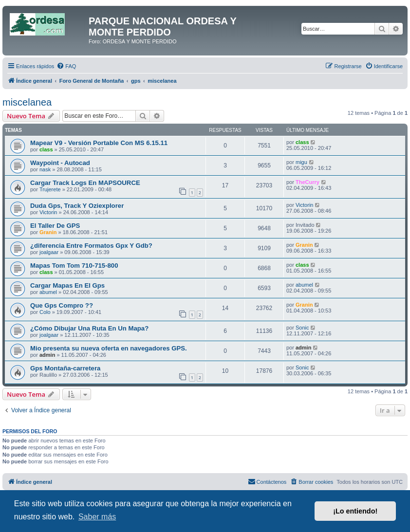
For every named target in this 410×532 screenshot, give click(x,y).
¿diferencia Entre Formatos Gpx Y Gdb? (91, 246)
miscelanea (27, 102)
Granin (48, 232)
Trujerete (50, 189)
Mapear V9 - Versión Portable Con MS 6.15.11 (99, 143)
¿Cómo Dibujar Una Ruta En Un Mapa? (89, 328)
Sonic (302, 328)
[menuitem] (66, 66)
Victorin (48, 212)
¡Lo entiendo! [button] (355, 511)
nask (45, 169)
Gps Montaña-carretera (65, 368)
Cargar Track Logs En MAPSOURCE (85, 183)
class (46, 149)
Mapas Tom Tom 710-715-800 (74, 266)
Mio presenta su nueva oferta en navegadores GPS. (109, 348)
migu (301, 162)
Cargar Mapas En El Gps (67, 285)
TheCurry (307, 182)
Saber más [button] (97, 517)
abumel (48, 292)
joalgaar (49, 252)
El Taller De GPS (55, 226)
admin (47, 355)
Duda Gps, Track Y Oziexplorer (77, 206)
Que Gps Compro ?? (62, 305)
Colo (45, 312)
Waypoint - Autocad (60, 163)
